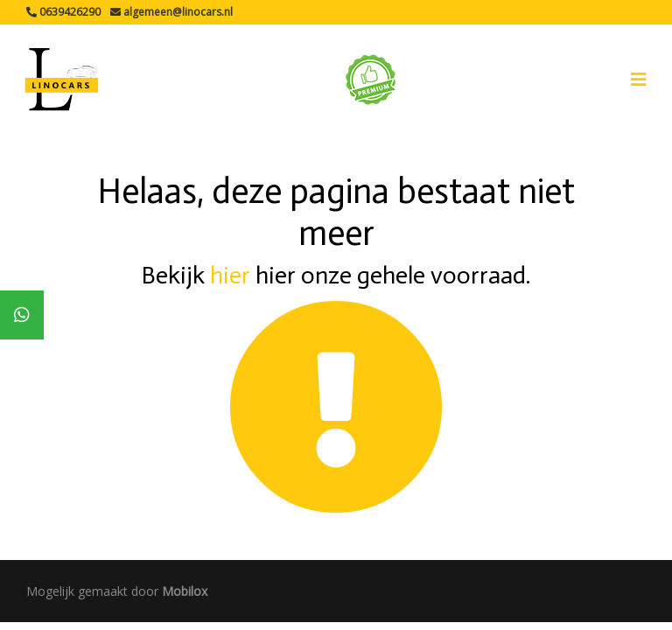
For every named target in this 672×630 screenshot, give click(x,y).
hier (230, 275)
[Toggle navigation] (639, 80)
